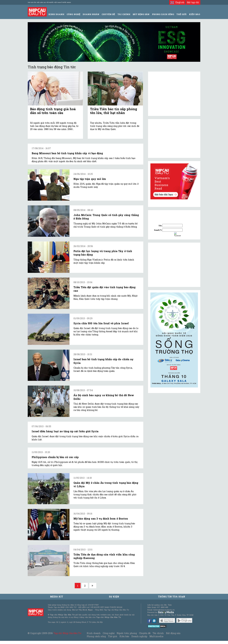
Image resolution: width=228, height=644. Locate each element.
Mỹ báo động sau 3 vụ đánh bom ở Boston (101, 519)
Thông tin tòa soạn (172, 597)
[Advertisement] (174, 265)
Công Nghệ (73, 14)
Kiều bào (124, 636)
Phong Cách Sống (163, 14)
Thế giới (181, 14)
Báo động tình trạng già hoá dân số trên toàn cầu (53, 111)
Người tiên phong (127, 633)
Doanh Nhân (91, 14)
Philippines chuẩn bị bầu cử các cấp (55, 457)
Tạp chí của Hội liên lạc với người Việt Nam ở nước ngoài (49, 2)
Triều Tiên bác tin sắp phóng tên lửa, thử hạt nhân (114, 111)
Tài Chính (124, 14)
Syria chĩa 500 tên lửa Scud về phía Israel (101, 323)
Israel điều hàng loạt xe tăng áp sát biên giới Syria (65, 431)
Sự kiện (114, 597)
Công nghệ (109, 633)
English (177, 2)
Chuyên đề (108, 14)
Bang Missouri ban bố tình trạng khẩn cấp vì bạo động (67, 153)
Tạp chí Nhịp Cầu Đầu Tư (67, 633)
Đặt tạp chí (193, 2)
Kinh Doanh (56, 14)
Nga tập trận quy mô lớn (90, 179)
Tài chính (158, 633)
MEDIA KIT (57, 597)
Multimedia (156, 636)
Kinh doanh (94, 633)
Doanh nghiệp (139, 636)
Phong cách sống (96, 636)
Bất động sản (141, 14)
